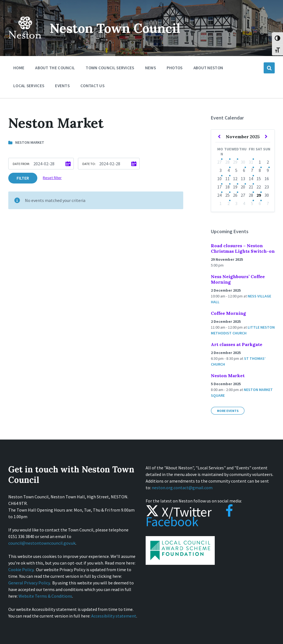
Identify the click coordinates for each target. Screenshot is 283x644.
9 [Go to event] (268, 170)
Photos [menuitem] (175, 68)
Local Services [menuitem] (29, 86)
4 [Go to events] (229, 170)
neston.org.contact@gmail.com (182, 488)
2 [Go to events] (229, 203)
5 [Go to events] (252, 203)
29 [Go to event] (235, 162)
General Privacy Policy (29, 583)
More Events (228, 411)
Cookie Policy (21, 570)
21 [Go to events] (251, 187)
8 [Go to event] (260, 170)
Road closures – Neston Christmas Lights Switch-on (243, 248)
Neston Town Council (118, 28)
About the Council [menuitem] (55, 68)
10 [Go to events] (219, 179)
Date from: (21, 164)
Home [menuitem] (19, 68)
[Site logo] (25, 42)
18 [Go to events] (227, 187)
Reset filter (52, 178)
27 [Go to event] (219, 162)
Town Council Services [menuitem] (110, 68)
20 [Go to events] (243, 187)
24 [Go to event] (219, 195)
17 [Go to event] (219, 187)
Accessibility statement (114, 616)
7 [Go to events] (252, 170)
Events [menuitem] (62, 86)
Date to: (89, 164)
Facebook (189, 517)
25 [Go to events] (227, 195)
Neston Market (228, 376)
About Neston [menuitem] (208, 68)
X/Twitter (179, 512)
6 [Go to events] (244, 170)
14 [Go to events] (251, 179)
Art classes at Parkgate (237, 344)
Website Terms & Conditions (45, 596)
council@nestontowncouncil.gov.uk (42, 543)
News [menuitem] (150, 68)
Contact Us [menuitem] (92, 86)
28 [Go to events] (227, 162)
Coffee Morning (228, 313)
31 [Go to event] (251, 162)
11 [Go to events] (227, 179)
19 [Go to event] (235, 187)
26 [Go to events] (235, 195)
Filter (23, 178)
